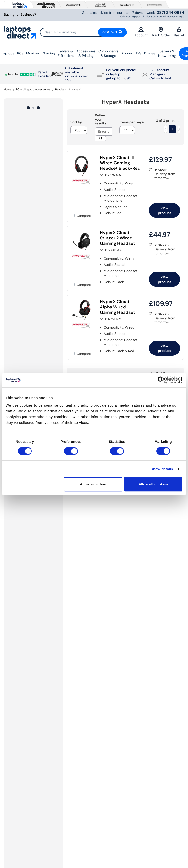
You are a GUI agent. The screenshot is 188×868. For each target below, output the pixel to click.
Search (112, 32)
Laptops (8, 53)
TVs (138, 53)
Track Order (161, 32)
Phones (127, 53)
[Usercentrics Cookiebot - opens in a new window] (161, 380)
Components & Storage (108, 54)
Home (8, 89)
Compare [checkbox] (84, 216)
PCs (20, 53)
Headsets (61, 89)
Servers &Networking (167, 54)
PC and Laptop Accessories (33, 89)
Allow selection (93, 484)
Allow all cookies (153, 484)
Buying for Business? (20, 15)
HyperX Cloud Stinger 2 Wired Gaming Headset (117, 238)
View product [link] (164, 210)
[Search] (83, 32)
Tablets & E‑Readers (66, 54)
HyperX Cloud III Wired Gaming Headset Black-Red (120, 163)
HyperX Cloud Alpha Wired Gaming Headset (117, 307)
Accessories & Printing (86, 54)
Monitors (33, 53)
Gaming (49, 53)
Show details (162, 469)
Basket (179, 32)
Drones (150, 53)
